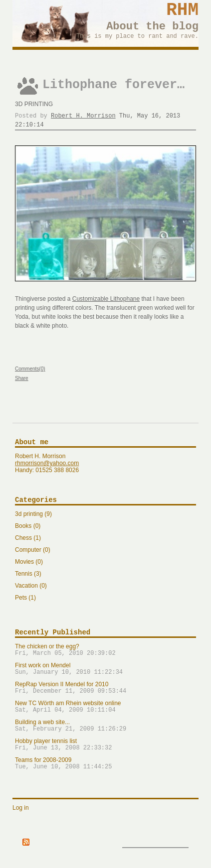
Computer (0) (33, 550)
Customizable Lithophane (106, 299)
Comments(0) (30, 369)
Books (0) (28, 526)
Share (22, 378)
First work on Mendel (105, 669)
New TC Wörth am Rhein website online (105, 707)
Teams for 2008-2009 (105, 763)
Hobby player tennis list (105, 744)
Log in (21, 808)
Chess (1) (28, 538)
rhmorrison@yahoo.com (47, 463)
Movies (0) (29, 562)
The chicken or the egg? (105, 650)
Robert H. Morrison (83, 116)
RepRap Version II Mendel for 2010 (105, 688)
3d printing (34, 104)
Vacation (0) (31, 586)
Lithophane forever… (113, 85)
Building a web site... (105, 726)
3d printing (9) (33, 514)
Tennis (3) (28, 574)
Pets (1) (25, 598)
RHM (182, 10)
